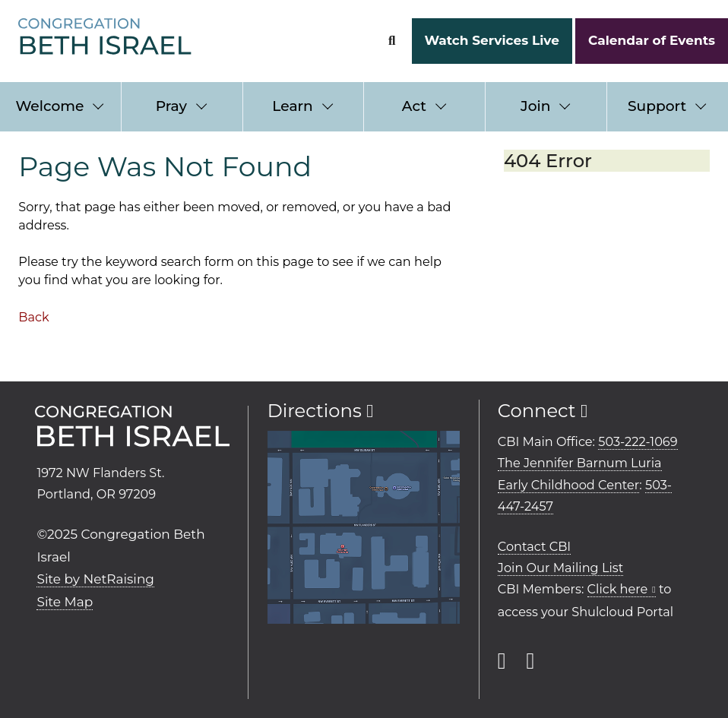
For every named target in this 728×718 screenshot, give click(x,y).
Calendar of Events (652, 40)
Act (414, 106)
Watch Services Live (491, 40)
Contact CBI (534, 546)
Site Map (65, 602)
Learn (292, 106)
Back (33, 317)
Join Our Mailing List (560, 568)
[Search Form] (392, 41)
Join (535, 106)
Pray (171, 106)
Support (657, 106)
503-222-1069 (638, 441)
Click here (618, 589)
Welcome (49, 106)
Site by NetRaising (95, 579)
